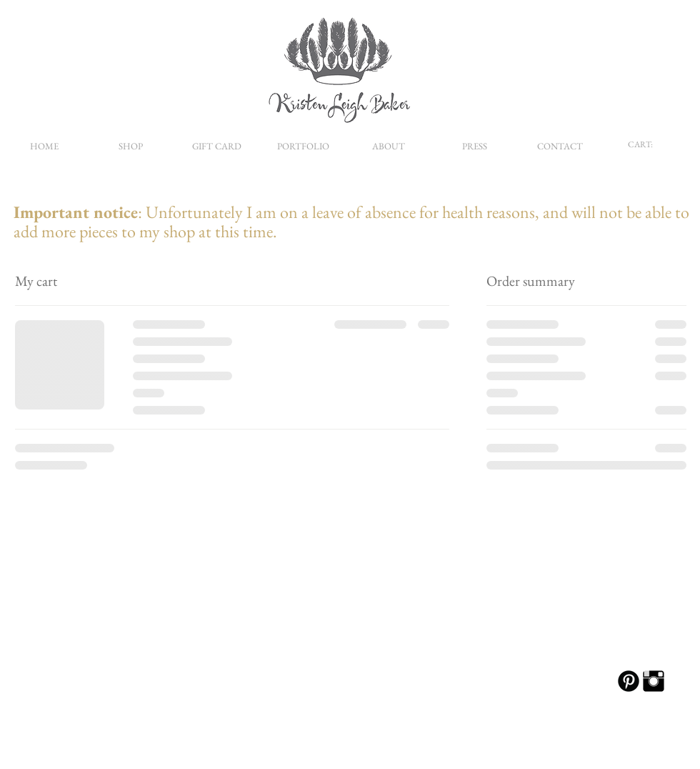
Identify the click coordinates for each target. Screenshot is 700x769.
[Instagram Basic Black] (654, 681)
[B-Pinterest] (629, 681)
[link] (647, 144)
